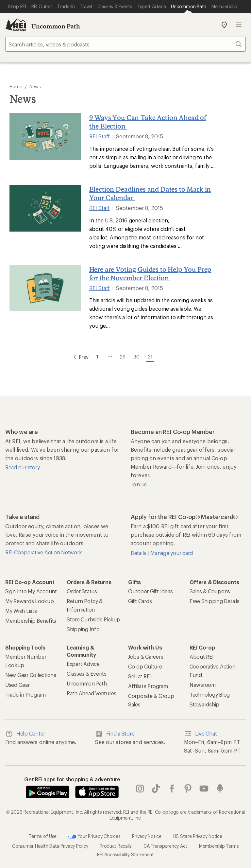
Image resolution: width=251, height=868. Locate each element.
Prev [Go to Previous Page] (72, 355)
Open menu (239, 25)
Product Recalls (116, 845)
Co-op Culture (145, 665)
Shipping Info (83, 628)
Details (139, 552)
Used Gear (17, 683)
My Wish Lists (21, 609)
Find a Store (115, 733)
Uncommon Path (56, 26)
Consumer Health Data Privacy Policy (50, 845)
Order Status (82, 590)
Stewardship (204, 703)
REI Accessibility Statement (125, 853)
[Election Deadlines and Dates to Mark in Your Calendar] (45, 208)
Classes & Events (87, 672)
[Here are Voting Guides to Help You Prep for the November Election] (45, 288)
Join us (139, 483)
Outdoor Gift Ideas (150, 590)
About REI (202, 655)
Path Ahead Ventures (92, 692)
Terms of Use (43, 835)
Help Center (25, 733)
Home (16, 87)
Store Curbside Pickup (93, 618)
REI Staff (100, 136)
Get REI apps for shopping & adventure (72, 778)
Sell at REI (140, 675)
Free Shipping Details (215, 600)
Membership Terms (219, 845)
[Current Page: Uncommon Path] (189, 7)
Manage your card (172, 552)
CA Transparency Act (165, 845)
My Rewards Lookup (30, 600)
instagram (140, 788)
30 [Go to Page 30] (140, 355)
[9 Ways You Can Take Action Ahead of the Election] (45, 137)
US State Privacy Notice (198, 835)
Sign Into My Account (31, 590)
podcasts (220, 788)
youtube (204, 788)
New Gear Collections (31, 674)
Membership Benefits (31, 619)
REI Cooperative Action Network (43, 551)
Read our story (22, 466)
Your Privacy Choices (94, 835)
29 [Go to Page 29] (122, 355)
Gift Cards (140, 600)
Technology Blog (210, 693)
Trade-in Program (25, 693)
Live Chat (201, 733)
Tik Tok (156, 788)
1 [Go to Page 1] (94, 355)
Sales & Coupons (210, 590)
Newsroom (203, 683)
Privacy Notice (147, 835)
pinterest (188, 788)
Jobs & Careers (146, 655)
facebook (172, 788)
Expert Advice (83, 662)
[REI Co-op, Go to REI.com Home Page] (16, 25)
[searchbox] (125, 44)
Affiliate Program (148, 685)
